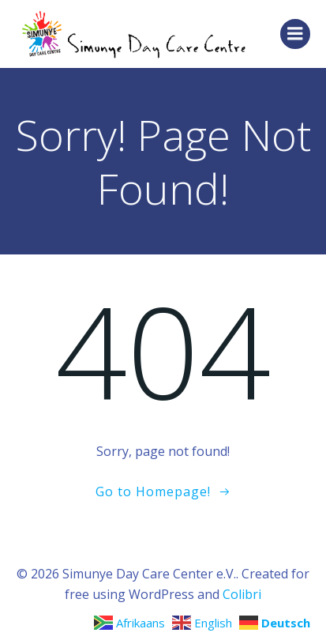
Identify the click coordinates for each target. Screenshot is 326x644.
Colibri (242, 594)
